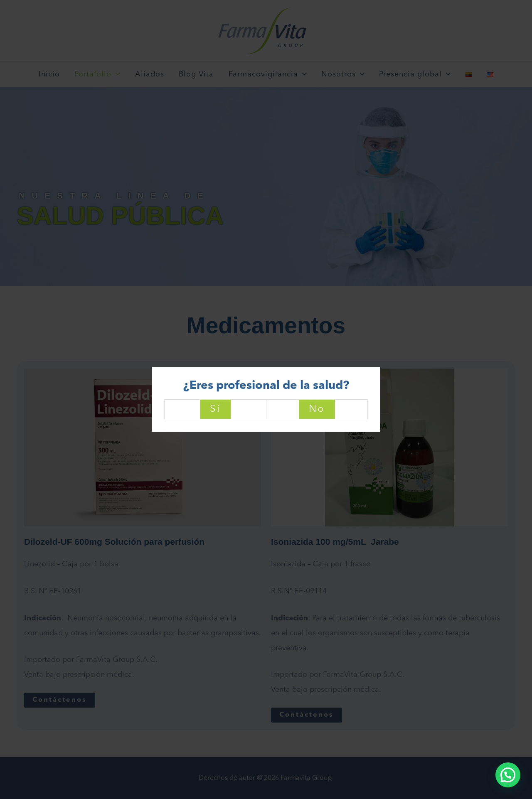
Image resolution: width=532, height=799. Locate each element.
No (317, 409)
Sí (215, 409)
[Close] (379, 366)
